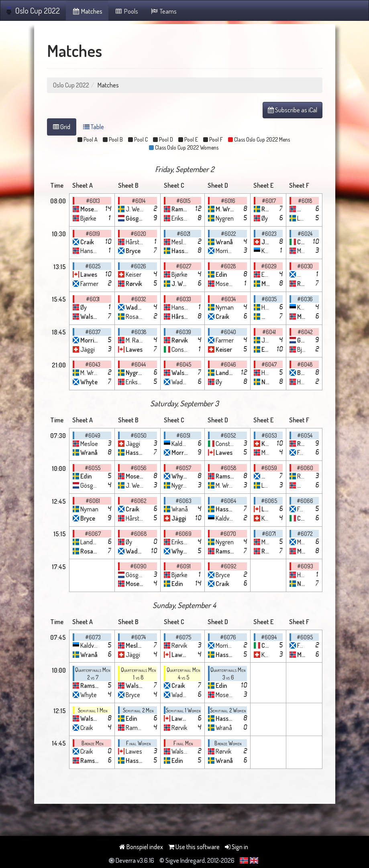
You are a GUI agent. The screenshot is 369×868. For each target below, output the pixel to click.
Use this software (194, 847)
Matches (87, 11)
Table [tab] (94, 127)
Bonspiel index (141, 847)
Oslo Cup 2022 (33, 10)
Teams (163, 11)
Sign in (236, 847)
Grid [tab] (62, 127)
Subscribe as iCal (293, 110)
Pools (126, 11)
